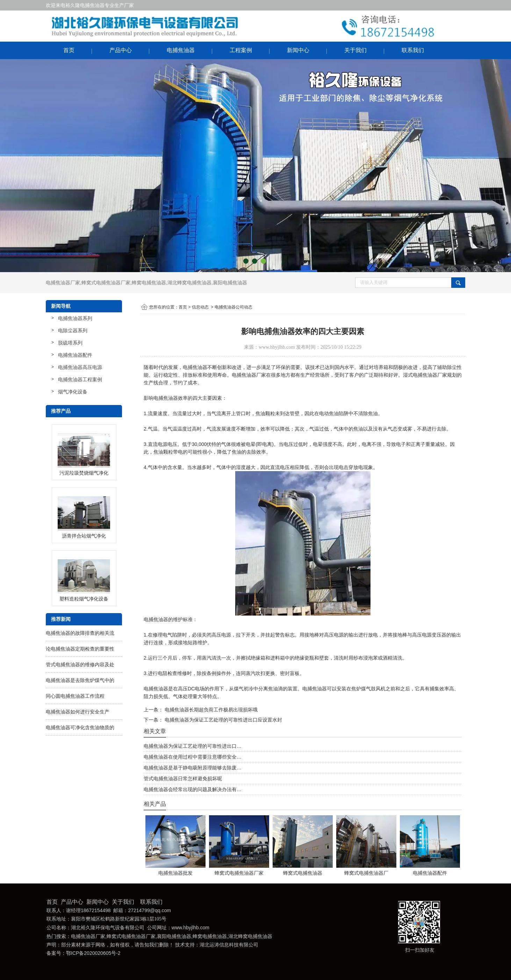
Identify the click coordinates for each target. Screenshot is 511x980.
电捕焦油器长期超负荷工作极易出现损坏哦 (210, 710)
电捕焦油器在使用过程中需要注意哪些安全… (193, 757)
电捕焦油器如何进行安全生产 (78, 712)
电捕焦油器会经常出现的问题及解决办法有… (193, 789)
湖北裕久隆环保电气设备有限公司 (108, 928)
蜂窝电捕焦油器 (149, 283)
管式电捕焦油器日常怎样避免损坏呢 (183, 779)
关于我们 (355, 50)
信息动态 (200, 307)
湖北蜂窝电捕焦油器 (189, 283)
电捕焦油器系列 (75, 318)
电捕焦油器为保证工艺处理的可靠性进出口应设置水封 (223, 720)
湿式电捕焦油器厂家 (425, 375)
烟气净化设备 (73, 392)
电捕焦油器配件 (75, 355)
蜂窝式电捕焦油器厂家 (106, 283)
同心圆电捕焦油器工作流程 (75, 696)
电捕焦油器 (181, 50)
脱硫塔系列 (70, 343)
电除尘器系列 (73, 331)
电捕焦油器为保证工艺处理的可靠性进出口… (193, 746)
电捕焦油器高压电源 (80, 367)
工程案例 (241, 50)
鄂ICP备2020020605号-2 (93, 953)
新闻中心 (298, 50)
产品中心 (121, 50)
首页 (69, 50)
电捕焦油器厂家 (63, 283)
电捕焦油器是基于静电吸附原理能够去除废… (193, 768)
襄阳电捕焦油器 (230, 283)
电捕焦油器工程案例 (80, 379)
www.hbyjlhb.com (277, 347)
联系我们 (413, 50)
